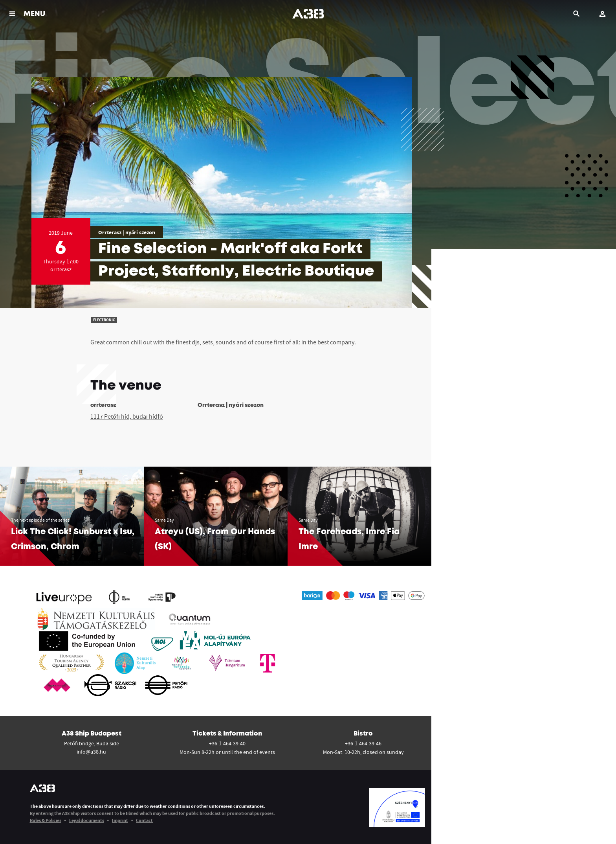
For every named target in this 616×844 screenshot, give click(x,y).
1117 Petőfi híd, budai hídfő (127, 416)
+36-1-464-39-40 (227, 743)
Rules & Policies (46, 820)
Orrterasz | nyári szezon (127, 232)
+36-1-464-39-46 (363, 743)
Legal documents (87, 820)
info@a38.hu (91, 752)
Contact (144, 820)
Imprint (120, 820)
